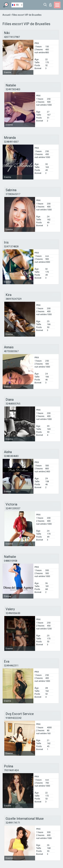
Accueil (7, 15)
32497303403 (13, 89)
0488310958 (11, 561)
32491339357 (13, 508)
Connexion (50, 5)
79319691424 (11, 770)
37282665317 (13, 194)
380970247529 (14, 299)
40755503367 (11, 351)
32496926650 (13, 613)
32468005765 (13, 404)
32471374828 (11, 247)
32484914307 (11, 142)
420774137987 (12, 37)
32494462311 (11, 666)
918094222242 (14, 718)
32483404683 (11, 456)
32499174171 (13, 823)
